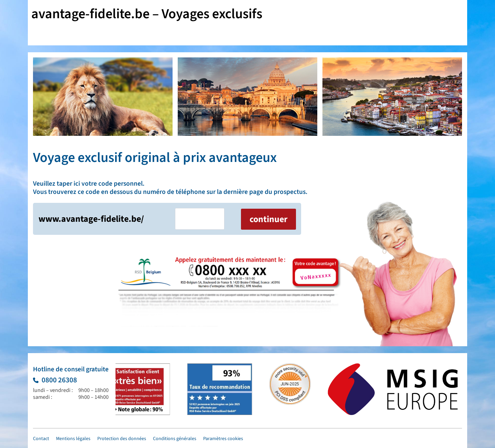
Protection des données (122, 439)
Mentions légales (73, 439)
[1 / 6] (103, 97)
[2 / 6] (247, 97)
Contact (41, 439)
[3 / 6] (392, 97)
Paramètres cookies (223, 439)
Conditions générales (175, 439)
